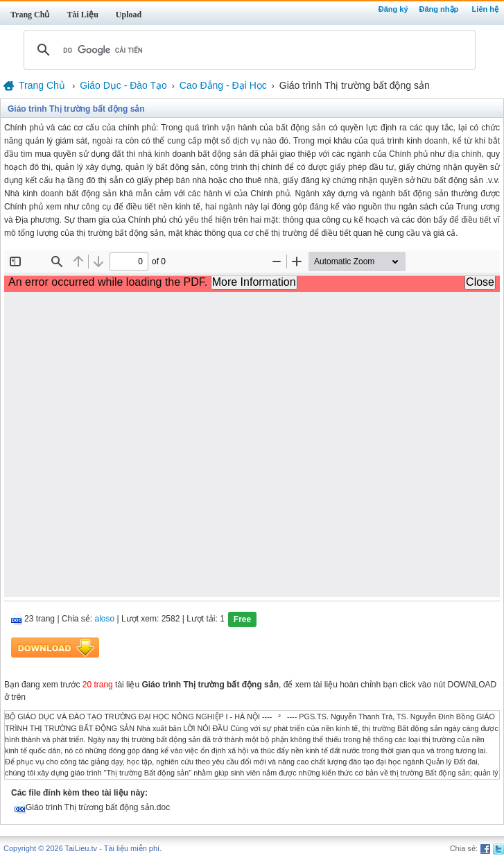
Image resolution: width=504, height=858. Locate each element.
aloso (105, 619)
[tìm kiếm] (247, 50)
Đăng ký (393, 9)
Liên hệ (485, 9)
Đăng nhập (439, 9)
